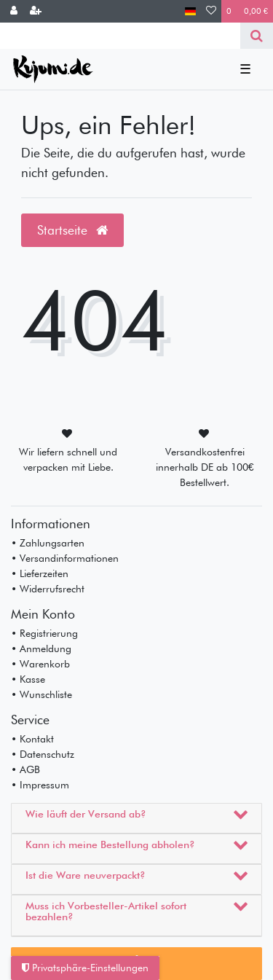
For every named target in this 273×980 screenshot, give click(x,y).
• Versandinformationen (65, 558)
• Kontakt (32, 739)
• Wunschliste (41, 694)
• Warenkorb (40, 664)
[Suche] (257, 36)
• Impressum (40, 785)
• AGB (25, 769)
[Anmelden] (14, 11)
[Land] (190, 11)
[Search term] (120, 36)
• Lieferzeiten (40, 573)
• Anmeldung (41, 648)
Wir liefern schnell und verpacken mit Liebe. (68, 459)
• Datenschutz (43, 754)
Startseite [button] (72, 230)
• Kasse (28, 679)
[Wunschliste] (211, 11)
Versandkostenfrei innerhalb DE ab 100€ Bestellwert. (205, 467)
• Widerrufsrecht (48, 589)
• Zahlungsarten (48, 543)
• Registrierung (44, 633)
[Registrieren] (36, 11)
